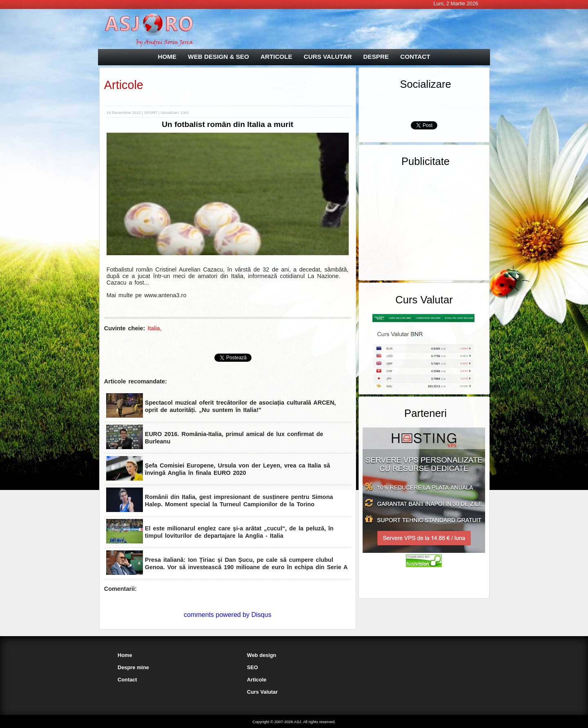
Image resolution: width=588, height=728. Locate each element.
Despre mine (133, 667)
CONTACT (415, 57)
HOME (167, 57)
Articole (124, 85)
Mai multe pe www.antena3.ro (147, 295)
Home (125, 655)
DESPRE (376, 57)
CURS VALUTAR (328, 57)
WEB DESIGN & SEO (218, 57)
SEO (253, 667)
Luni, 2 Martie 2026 (456, 3)
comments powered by (227, 615)
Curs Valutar (262, 692)
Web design (262, 655)
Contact (127, 680)
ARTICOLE (276, 57)
